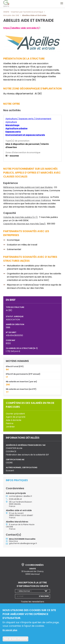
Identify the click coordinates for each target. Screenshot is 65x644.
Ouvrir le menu (62, 3)
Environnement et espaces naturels (25, 135)
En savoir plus (10, 630)
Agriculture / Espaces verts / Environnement (28, 119)
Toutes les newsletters (32, 602)
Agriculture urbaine (16, 128)
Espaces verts (13, 132)
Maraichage (12, 125)
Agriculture (11, 122)
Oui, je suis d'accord (15, 639)
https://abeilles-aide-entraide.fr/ (22, 28)
